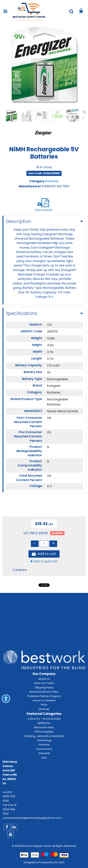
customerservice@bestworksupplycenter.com (32, 818)
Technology (44, 740)
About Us (44, 679)
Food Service (44, 749)
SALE (44, 758)
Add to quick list (44, 561)
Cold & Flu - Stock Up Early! (44, 719)
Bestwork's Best (44, 727)
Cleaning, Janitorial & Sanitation (44, 736)
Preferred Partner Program (44, 696)
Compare (16, 570)
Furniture (44, 744)
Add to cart (44, 554)
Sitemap (44, 709)
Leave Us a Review (44, 700)
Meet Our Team (44, 683)
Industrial (44, 753)
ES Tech (59, 862)
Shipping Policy (44, 687)
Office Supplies (44, 732)
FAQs (44, 705)
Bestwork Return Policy (44, 692)
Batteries (52, 181)
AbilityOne (44, 723)
